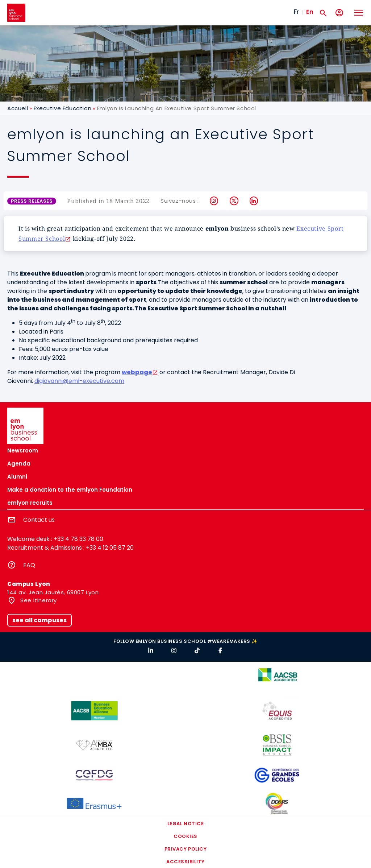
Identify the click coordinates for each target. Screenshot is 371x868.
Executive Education (62, 108)
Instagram (214, 201)
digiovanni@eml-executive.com (79, 381)
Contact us (39, 520)
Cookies (185, 836)
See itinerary (38, 600)
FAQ (29, 565)
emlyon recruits (30, 503)
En (310, 12)
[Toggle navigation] (358, 13)
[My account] (339, 13)
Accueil (18, 108)
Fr (296, 12)
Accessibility (185, 862)
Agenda (19, 464)
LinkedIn (254, 201)
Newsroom (23, 450)
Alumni (17, 477)
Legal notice (185, 824)
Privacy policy (185, 849)
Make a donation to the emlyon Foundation (70, 490)
